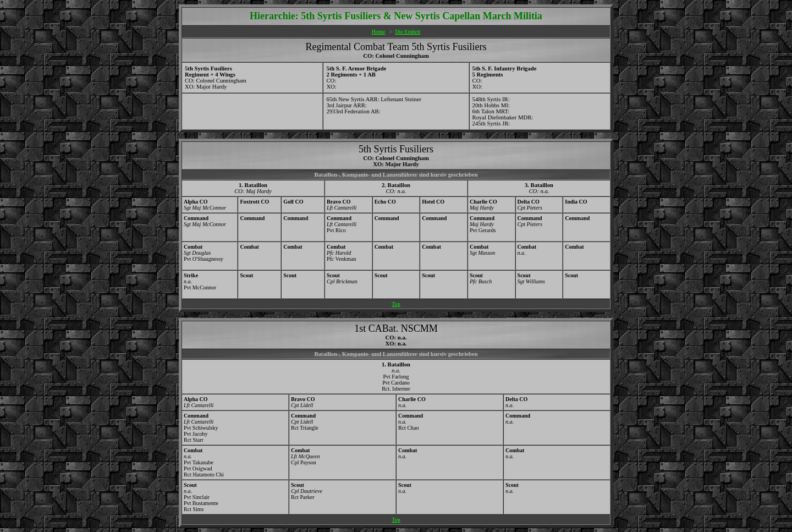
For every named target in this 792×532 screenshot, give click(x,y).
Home (378, 32)
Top (396, 304)
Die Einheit (408, 32)
